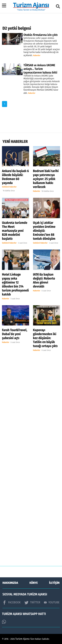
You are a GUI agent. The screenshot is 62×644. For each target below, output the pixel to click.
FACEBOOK (12, 603)
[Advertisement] (31, 468)
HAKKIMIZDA (10, 583)
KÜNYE (34, 583)
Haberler (37, 56)
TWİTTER (32, 603)
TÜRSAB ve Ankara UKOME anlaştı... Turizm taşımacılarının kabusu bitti (40, 69)
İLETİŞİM (54, 583)
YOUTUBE (52, 602)
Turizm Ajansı (23, 639)
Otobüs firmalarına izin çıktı (41, 35)
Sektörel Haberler (9, 187)
